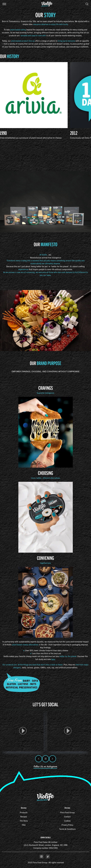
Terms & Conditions (67, 829)
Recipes (24, 817)
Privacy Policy (67, 825)
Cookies (67, 821)
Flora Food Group (67, 812)
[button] (4, 4)
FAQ (24, 825)
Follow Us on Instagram (45, 767)
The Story (24, 821)
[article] (23, 731)
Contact (67, 817)
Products (24, 812)
